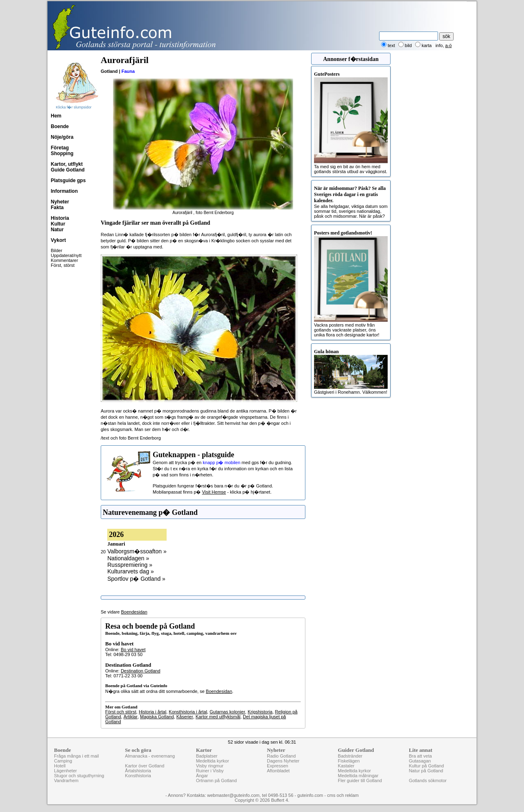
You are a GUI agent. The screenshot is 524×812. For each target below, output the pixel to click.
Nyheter (60, 202)
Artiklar (131, 717)
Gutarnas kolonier (227, 712)
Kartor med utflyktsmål (218, 717)
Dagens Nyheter (283, 761)
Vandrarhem (66, 780)
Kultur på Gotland (427, 766)
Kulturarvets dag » (131, 571)
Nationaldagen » (128, 558)
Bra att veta (420, 756)
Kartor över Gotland (145, 766)
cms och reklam (343, 795)
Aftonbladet (278, 771)
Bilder (56, 250)
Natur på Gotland (426, 771)
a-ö (449, 45)
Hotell (60, 766)
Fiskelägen (349, 761)
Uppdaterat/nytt (66, 255)
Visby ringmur (210, 766)
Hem (56, 116)
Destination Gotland (141, 671)
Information (64, 191)
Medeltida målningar (358, 776)
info (439, 45)
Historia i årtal (152, 712)
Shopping (62, 153)
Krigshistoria (260, 712)
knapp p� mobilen (221, 462)
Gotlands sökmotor (428, 780)
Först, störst (63, 265)
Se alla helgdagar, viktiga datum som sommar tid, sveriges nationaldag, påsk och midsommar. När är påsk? (351, 202)
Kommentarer (64, 260)
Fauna (128, 71)
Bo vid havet (133, 650)
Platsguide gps (68, 180)
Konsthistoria (138, 776)
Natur (57, 230)
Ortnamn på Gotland (217, 780)
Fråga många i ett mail (76, 756)
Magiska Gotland (157, 717)
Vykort (58, 240)
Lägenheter (65, 771)
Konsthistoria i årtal (188, 712)
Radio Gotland (281, 756)
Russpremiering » (130, 565)
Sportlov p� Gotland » (136, 579)
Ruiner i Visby (210, 771)
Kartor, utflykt (67, 164)
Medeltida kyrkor (213, 761)
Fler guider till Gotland (360, 780)
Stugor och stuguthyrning (79, 776)
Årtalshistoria (138, 771)
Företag (60, 148)
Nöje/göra (62, 137)
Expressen (278, 766)
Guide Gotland (68, 170)
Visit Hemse (214, 492)
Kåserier (185, 717)
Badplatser (207, 756)
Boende (60, 126)
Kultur (58, 224)
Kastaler (346, 766)
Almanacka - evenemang (150, 756)
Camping (63, 761)
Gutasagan (420, 761)
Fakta (57, 208)
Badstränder (350, 756)
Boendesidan (134, 612)
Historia (60, 218)
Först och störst (121, 712)
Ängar (202, 776)
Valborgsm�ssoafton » (137, 551)
